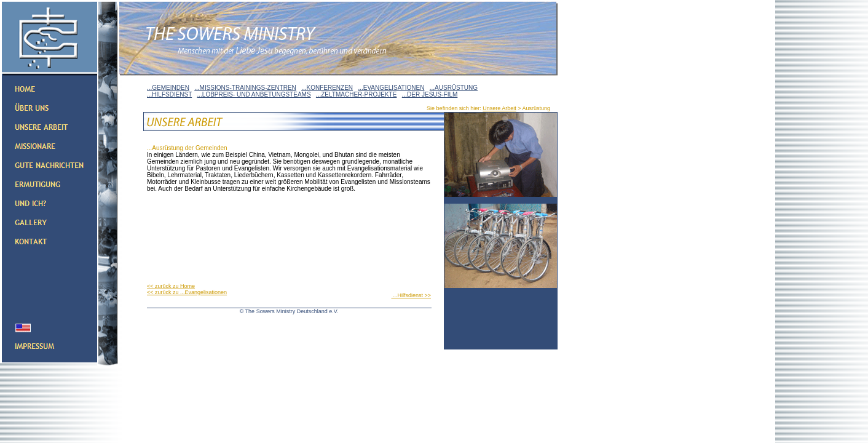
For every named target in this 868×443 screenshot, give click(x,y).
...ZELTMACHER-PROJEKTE (357, 94)
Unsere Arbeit (499, 108)
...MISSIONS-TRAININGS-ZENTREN (245, 88)
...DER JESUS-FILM (430, 94)
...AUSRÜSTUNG (454, 88)
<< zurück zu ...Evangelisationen (187, 292)
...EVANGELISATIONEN (391, 88)
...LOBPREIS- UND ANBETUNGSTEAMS (254, 94)
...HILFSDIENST (169, 94)
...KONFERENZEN (327, 88)
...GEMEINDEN (168, 88)
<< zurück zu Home (171, 286)
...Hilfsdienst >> (411, 295)
